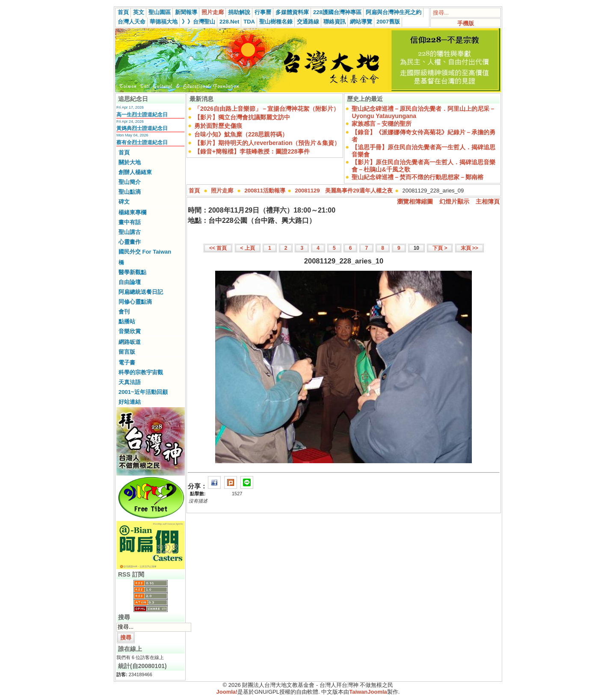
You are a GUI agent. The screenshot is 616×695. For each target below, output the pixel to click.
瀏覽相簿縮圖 (415, 201)
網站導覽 (361, 22)
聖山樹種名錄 (276, 22)
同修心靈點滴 (135, 302)
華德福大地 (164, 22)
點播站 (127, 321)
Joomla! (227, 692)
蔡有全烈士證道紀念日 (142, 142)
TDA (249, 22)
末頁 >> (469, 248)
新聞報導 (186, 12)
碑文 (124, 202)
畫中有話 (130, 222)
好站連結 (130, 402)
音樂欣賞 (130, 331)
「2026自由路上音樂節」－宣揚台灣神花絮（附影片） (267, 109)
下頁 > (440, 248)
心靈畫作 (130, 242)
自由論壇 (130, 282)
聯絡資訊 (335, 22)
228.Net (229, 22)
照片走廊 (213, 12)
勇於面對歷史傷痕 (218, 126)
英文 (139, 12)
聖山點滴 (130, 192)
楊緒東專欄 (132, 212)
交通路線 (308, 22)
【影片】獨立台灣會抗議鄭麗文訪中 (242, 117)
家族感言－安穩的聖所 (382, 124)
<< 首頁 (218, 248)
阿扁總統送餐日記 (141, 292)
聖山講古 (130, 232)
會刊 (124, 312)
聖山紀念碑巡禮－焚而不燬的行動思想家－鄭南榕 (418, 177)
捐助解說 (239, 12)
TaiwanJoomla (368, 692)
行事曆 (263, 12)
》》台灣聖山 (198, 22)
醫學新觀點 (132, 272)
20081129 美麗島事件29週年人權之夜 (344, 191)
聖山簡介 (130, 182)
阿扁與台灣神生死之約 (394, 12)
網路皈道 (130, 342)
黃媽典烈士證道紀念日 (142, 128)
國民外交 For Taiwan (145, 252)
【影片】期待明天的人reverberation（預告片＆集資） (267, 143)
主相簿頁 (488, 201)
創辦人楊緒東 (135, 172)
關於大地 (130, 162)
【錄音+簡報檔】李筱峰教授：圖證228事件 (252, 151)
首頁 (123, 12)
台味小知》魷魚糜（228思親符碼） (241, 134)
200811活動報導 (265, 191)
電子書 (127, 362)
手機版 (466, 23)
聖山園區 (160, 12)
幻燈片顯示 (454, 201)
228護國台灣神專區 (337, 12)
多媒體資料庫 (292, 12)
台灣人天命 (132, 22)
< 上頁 (248, 248)
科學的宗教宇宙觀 (141, 372)
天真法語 (130, 382)
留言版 (127, 352)
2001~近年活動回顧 (143, 392)
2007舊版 (388, 22)
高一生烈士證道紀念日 (142, 115)
